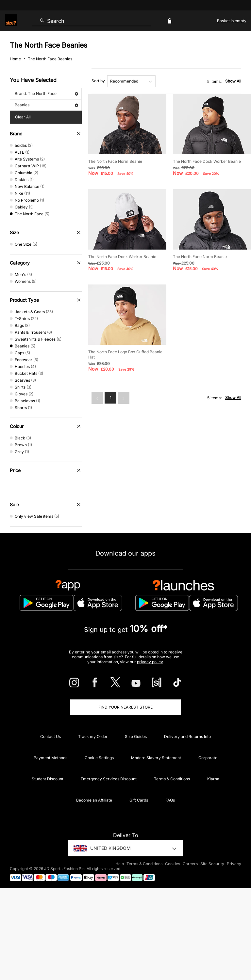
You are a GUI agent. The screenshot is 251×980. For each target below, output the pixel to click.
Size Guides (136, 736)
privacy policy (150, 662)
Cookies (173, 864)
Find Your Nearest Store (125, 707)
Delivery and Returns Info (187, 736)
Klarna (213, 779)
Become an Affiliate (94, 800)
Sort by (98, 81)
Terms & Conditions (172, 779)
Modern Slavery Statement (156, 758)
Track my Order (93, 736)
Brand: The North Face (46, 93)
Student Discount (48, 779)
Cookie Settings (99, 758)
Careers (190, 864)
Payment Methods (50, 758)
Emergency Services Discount (109, 779)
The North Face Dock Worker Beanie (207, 161)
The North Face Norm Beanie (115, 161)
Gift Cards (139, 800)
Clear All (23, 117)
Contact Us (50, 736)
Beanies (46, 105)
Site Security (212, 864)
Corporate (208, 758)
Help (120, 864)
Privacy (234, 864)
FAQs (170, 800)
